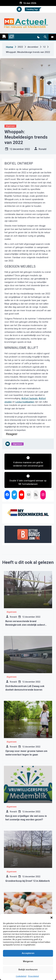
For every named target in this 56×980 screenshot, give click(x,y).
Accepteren (28, 953)
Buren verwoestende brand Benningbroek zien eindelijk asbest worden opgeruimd (25, 625)
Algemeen (10, 126)
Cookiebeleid (21, 976)
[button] (52, 918)
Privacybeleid (33, 976)
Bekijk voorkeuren (28, 970)
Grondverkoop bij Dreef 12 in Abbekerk (28, 881)
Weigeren (28, 961)
